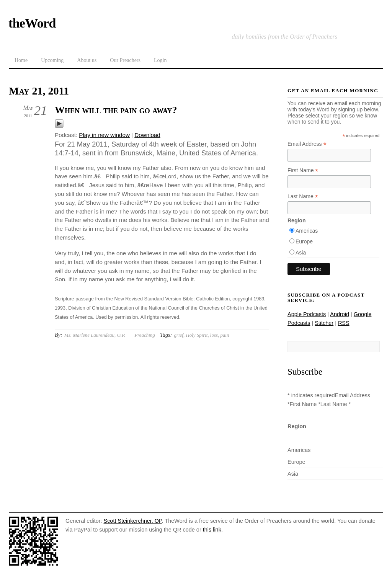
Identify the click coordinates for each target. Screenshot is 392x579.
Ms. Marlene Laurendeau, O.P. (95, 335)
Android (340, 314)
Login (160, 60)
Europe (304, 241)
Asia (301, 253)
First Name (303, 170)
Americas (307, 231)
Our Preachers (125, 60)
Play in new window (104, 135)
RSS (344, 323)
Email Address (307, 144)
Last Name (303, 197)
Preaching (145, 335)
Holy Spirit (197, 335)
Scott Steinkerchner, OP (133, 521)
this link (212, 530)
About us (87, 60)
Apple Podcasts (307, 314)
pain (225, 335)
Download (147, 135)
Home (21, 60)
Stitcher (324, 323)
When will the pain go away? (116, 110)
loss (214, 335)
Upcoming (52, 60)
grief (179, 335)
